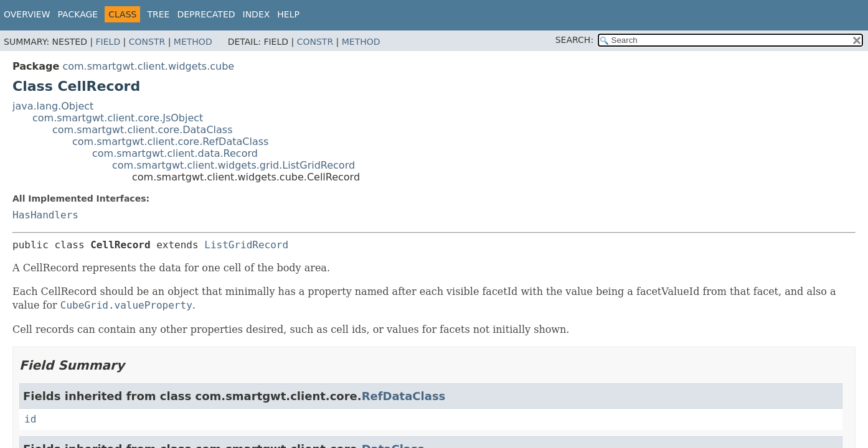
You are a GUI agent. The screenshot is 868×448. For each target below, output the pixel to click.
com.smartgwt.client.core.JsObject (118, 118)
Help (288, 14)
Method (193, 42)
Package (78, 14)
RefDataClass (404, 396)
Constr (147, 42)
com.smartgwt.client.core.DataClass (143, 130)
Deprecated (206, 14)
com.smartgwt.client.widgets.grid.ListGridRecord (234, 165)
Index (257, 14)
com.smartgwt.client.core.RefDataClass (170, 142)
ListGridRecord (246, 245)
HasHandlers (45, 215)
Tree (158, 14)
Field (108, 42)
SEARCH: (574, 40)
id (30, 419)
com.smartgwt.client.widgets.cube (148, 66)
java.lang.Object (53, 106)
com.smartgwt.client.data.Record (175, 153)
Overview (27, 14)
